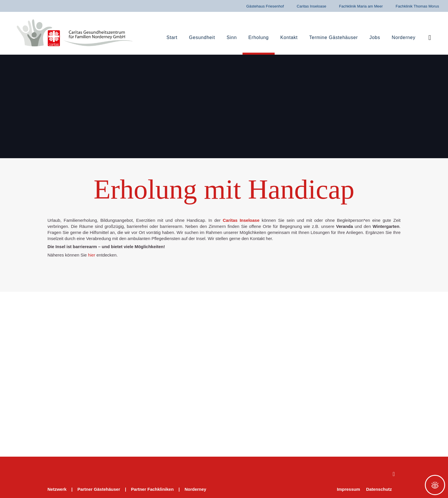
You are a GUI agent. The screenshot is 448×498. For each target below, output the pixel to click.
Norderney (195, 489)
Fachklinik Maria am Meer (361, 6)
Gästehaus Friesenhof (265, 6)
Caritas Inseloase (311, 6)
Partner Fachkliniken (153, 489)
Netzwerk (57, 489)
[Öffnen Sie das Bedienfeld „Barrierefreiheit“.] (435, 485)
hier (92, 255)
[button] (430, 38)
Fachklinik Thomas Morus (417, 6)
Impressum (348, 489)
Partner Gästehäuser (99, 489)
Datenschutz (379, 489)
